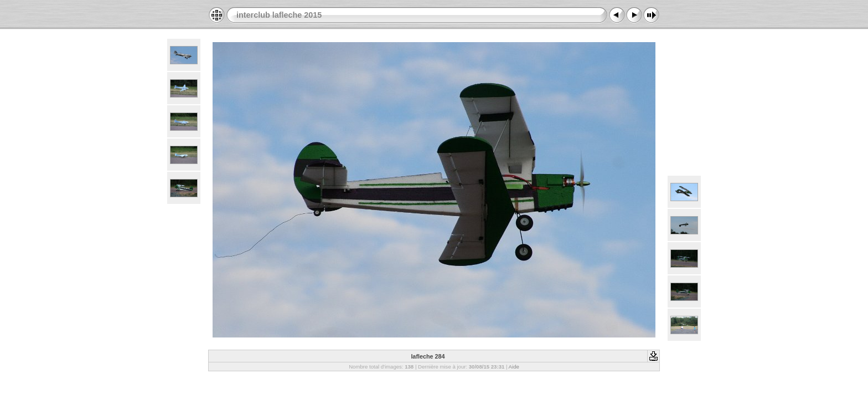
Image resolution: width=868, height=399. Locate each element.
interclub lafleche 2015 (279, 15)
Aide (514, 367)
